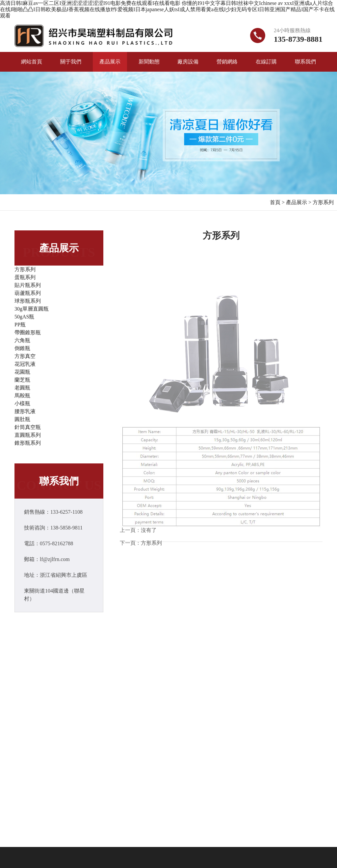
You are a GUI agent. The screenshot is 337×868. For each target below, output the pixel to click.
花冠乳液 (25, 364)
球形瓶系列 (28, 301)
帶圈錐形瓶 (28, 332)
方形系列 (323, 202)
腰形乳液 (25, 411)
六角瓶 (22, 340)
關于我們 (71, 62)
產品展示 (110, 62)
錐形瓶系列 (28, 443)
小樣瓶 (22, 403)
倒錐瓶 (22, 348)
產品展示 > (299, 202)
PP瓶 (20, 325)
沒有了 (149, 532)
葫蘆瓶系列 (28, 293)
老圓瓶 (22, 388)
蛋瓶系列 (25, 277)
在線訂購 (266, 62)
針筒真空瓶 (28, 427)
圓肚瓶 (22, 419)
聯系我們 (305, 62)
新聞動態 (149, 62)
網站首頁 (32, 62)
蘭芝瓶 (22, 380)
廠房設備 (188, 62)
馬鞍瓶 (22, 396)
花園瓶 (22, 372)
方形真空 (25, 356)
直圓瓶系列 (28, 435)
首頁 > (277, 202)
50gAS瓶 (24, 317)
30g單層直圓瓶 (32, 309)
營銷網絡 (227, 62)
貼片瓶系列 (28, 285)
